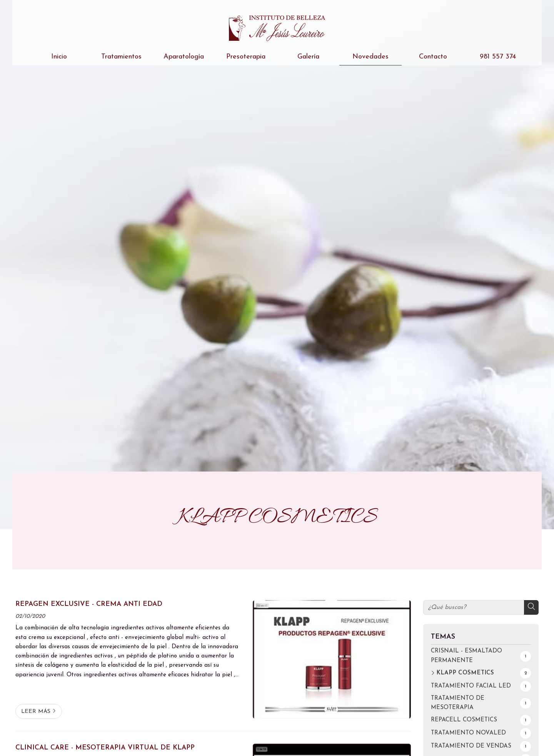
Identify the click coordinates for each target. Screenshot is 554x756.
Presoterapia (246, 57)
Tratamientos (121, 57)
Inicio (59, 57)
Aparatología (184, 57)
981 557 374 (495, 57)
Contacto (433, 57)
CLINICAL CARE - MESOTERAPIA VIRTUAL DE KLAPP (105, 748)
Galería (308, 57)
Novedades (370, 57)
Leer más (36, 712)
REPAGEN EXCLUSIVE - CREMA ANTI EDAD (89, 604)
